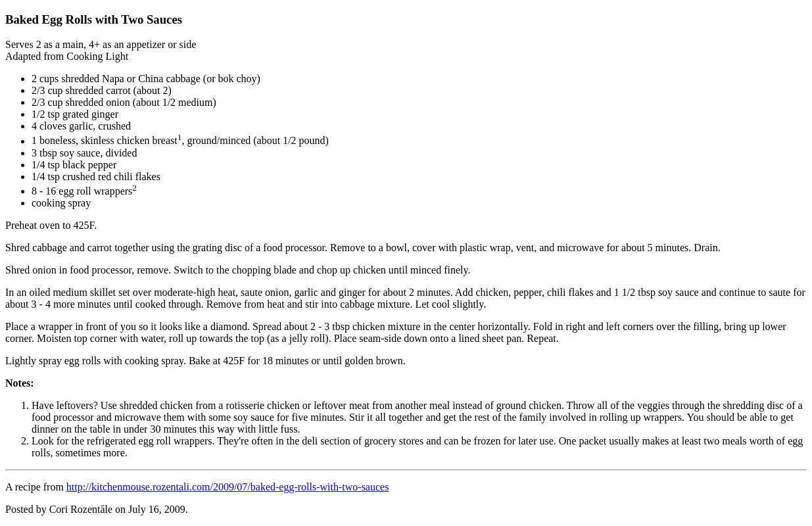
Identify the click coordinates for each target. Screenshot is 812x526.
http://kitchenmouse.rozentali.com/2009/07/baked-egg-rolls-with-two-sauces (228, 487)
